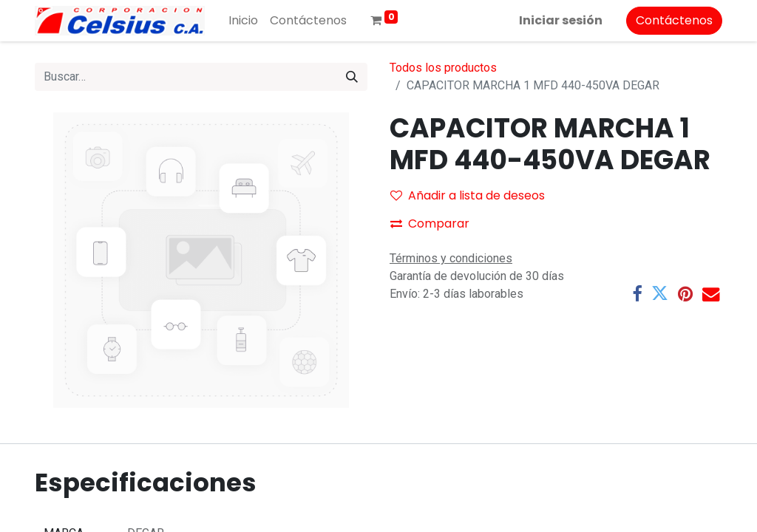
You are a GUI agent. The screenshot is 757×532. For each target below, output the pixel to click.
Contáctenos (674, 20)
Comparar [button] (430, 224)
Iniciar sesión (561, 20)
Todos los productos (443, 68)
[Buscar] (352, 77)
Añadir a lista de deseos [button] (468, 195)
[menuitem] (243, 21)
